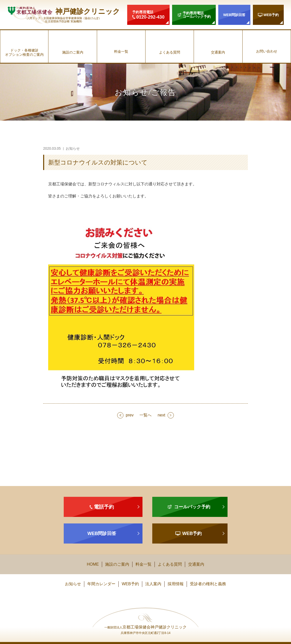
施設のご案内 (73, 52)
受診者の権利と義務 (208, 584)
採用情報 (176, 584)
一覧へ (145, 415)
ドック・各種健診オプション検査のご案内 (24, 52)
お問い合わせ (267, 51)
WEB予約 (130, 584)
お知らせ (73, 584)
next (161, 415)
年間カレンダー (101, 584)
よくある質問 (170, 52)
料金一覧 (121, 51)
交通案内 (218, 52)
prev (130, 415)
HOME (93, 564)
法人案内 (153, 584)
